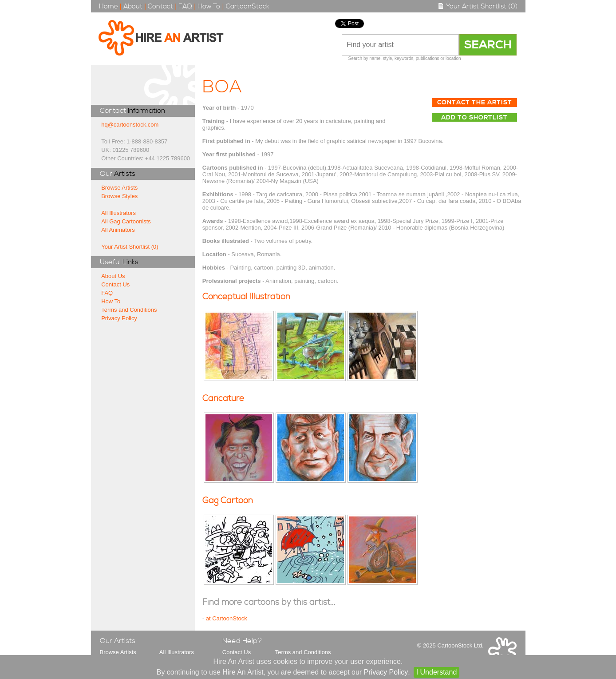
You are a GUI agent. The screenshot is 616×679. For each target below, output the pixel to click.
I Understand (437, 672)
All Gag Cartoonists (126, 221)
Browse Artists (119, 188)
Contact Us (115, 284)
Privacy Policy (119, 318)
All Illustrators (118, 213)
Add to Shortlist (474, 118)
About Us (113, 276)
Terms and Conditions (129, 310)
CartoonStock (248, 6)
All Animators (118, 230)
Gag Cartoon (228, 501)
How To (209, 6)
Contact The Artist (475, 103)
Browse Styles (119, 196)
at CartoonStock (227, 618)
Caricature (223, 399)
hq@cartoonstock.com (130, 125)
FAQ (185, 6)
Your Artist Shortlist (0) (478, 6)
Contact (160, 6)
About (133, 6)
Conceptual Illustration (246, 297)
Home (109, 6)
